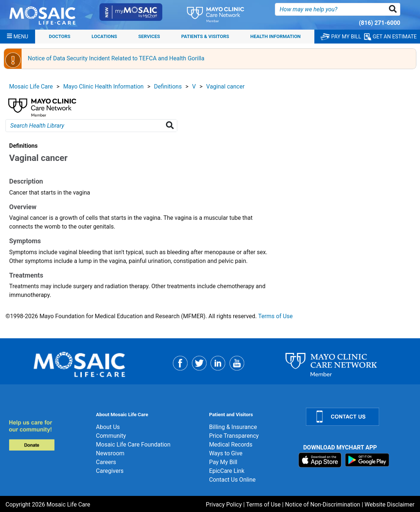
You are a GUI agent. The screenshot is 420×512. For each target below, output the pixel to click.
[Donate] (48, 435)
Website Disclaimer (389, 505)
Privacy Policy (224, 505)
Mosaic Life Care (31, 86)
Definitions (168, 86)
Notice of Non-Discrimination (323, 505)
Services (149, 36)
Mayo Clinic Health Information (103, 86)
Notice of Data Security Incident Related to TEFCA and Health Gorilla (116, 58)
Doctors (60, 36)
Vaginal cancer (225, 86)
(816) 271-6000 (380, 23)
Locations (105, 36)
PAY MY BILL (341, 37)
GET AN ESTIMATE (390, 37)
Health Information (276, 36)
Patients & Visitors (205, 36)
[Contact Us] (359, 417)
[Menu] (18, 37)
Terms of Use (275, 316)
